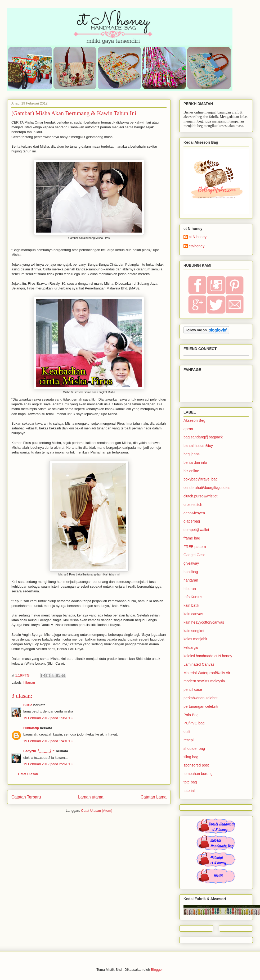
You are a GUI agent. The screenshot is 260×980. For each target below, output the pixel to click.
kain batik (191, 605)
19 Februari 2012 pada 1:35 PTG (48, 718)
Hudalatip (31, 728)
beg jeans (192, 454)
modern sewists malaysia (204, 681)
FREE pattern (195, 547)
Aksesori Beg (194, 420)
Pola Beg (191, 715)
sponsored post (196, 765)
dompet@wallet (196, 530)
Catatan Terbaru (26, 797)
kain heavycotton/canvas (204, 622)
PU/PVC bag (194, 723)
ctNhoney (197, 246)
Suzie (28, 705)
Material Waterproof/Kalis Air (207, 673)
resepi (189, 740)
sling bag (191, 757)
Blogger (157, 970)
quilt (187, 732)
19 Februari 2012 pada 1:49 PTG (48, 741)
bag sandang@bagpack (203, 437)
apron (188, 429)
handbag (191, 572)
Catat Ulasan (28, 774)
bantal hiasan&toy (198, 446)
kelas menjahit (195, 639)
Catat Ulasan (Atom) (97, 811)
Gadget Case (194, 555)
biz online (191, 471)
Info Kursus (193, 597)
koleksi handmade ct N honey (208, 656)
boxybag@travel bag (201, 479)
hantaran (191, 580)
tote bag (190, 782)
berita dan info (195, 462)
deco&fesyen (194, 513)
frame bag (192, 538)
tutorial (189, 791)
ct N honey (198, 237)
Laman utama (91, 797)
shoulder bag (194, 748)
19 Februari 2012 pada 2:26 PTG (48, 764)
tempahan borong (198, 774)
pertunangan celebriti (201, 706)
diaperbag (192, 521)
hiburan (29, 682)
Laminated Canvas (199, 664)
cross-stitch (193, 505)
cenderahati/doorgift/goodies (207, 488)
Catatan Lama (154, 797)
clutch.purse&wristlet (200, 496)
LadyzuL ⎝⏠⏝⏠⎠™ (39, 751)
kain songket (194, 631)
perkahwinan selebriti (201, 698)
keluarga (191, 647)
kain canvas (193, 614)
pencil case (193, 689)
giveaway (191, 563)
